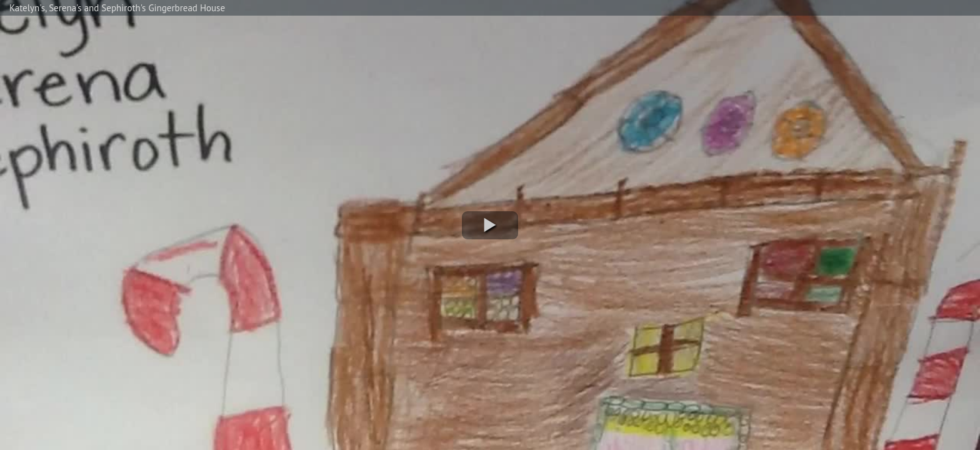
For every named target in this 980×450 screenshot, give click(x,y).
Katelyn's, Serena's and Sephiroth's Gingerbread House (117, 8)
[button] (490, 225)
